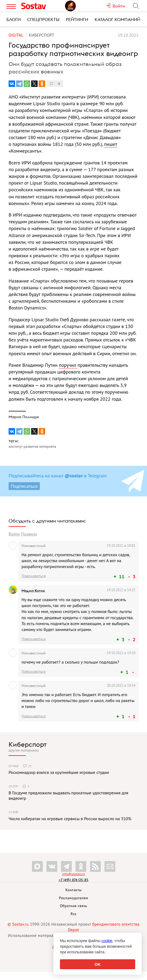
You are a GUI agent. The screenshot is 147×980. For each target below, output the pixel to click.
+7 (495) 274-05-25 (73, 880)
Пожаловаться (34, 576)
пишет (111, 144)
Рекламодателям (73, 898)
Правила (29, 534)
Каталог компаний (117, 19)
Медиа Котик (33, 591)
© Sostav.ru (18, 924)
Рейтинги (77, 19)
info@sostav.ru (73, 874)
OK (98, 964)
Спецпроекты (43, 19)
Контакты (73, 890)
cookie (107, 941)
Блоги (14, 19)
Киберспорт (28, 744)
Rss (73, 914)
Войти (14, 534)
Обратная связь (74, 906)
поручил (68, 365)
